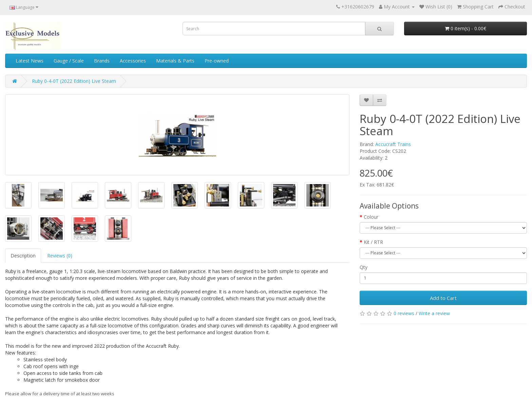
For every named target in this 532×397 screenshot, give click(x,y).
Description (23, 256)
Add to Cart (443, 298)
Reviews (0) (60, 256)
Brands (102, 61)
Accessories (133, 61)
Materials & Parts (175, 61)
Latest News (30, 61)
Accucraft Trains (393, 144)
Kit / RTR (373, 242)
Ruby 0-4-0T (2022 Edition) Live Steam (74, 81)
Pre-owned (217, 61)
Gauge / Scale (69, 61)
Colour (371, 217)
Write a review (434, 313)
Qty (364, 267)
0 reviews (404, 313)
